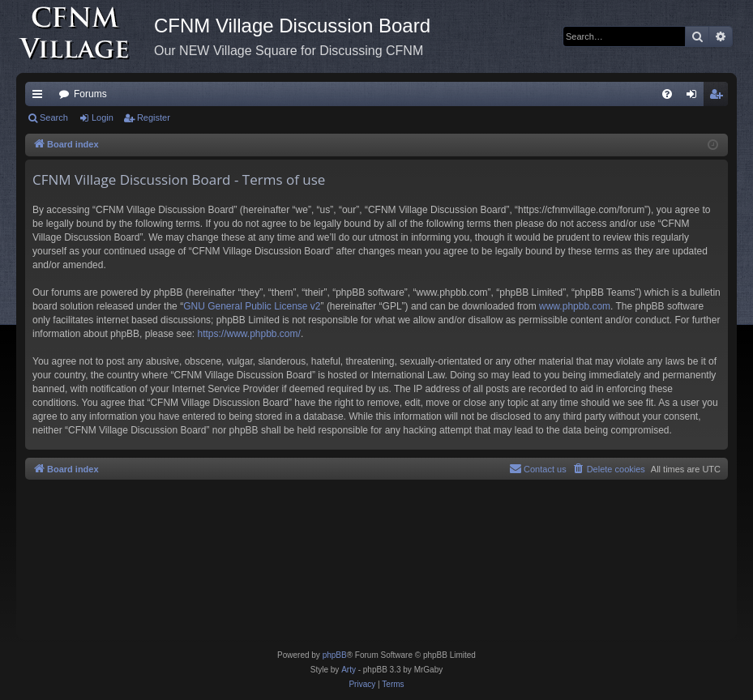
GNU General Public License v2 (252, 306)
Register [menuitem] (719, 97)
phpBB (335, 655)
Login (103, 117)
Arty (349, 670)
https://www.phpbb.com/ (248, 334)
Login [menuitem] (695, 97)
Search (54, 117)
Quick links (41, 97)
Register (154, 117)
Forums (90, 94)
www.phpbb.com (575, 306)
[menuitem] (667, 94)
